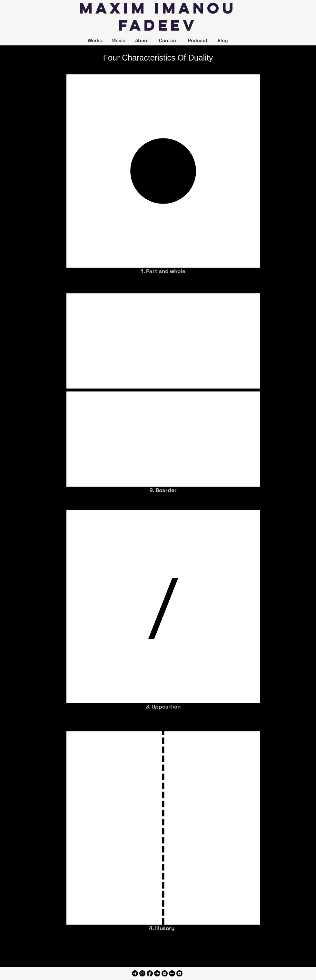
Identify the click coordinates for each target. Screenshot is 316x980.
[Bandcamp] (172, 973)
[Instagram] (142, 973)
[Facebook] (150, 973)
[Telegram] (135, 973)
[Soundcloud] (157, 973)
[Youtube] (179, 973)
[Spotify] (165, 973)
